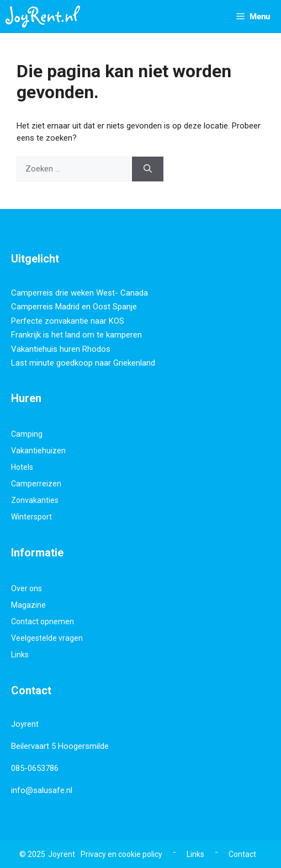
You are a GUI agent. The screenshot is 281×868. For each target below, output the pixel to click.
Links (20, 655)
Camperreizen (36, 484)
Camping (27, 434)
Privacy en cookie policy (121, 854)
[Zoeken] (148, 169)
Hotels (22, 467)
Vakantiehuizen (38, 451)
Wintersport (31, 517)
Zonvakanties (35, 500)
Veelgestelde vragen (47, 638)
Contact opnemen (43, 621)
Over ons (26, 588)
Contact (242, 854)
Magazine (28, 605)
